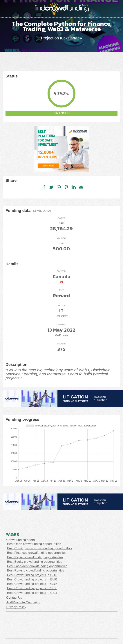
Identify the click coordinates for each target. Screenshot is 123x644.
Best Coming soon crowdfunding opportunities (40, 548)
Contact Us (14, 597)
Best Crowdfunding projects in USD (32, 593)
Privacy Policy (16, 607)
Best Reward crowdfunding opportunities (36, 570)
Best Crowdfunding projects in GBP (32, 584)
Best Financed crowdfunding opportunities (37, 553)
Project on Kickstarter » (61, 38)
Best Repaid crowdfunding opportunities (35, 557)
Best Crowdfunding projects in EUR (32, 579)
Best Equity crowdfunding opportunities (35, 562)
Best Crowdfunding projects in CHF (32, 575)
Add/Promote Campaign (23, 602)
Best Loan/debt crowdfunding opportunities (37, 566)
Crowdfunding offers (20, 540)
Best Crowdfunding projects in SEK (32, 588)
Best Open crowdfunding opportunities (34, 544)
